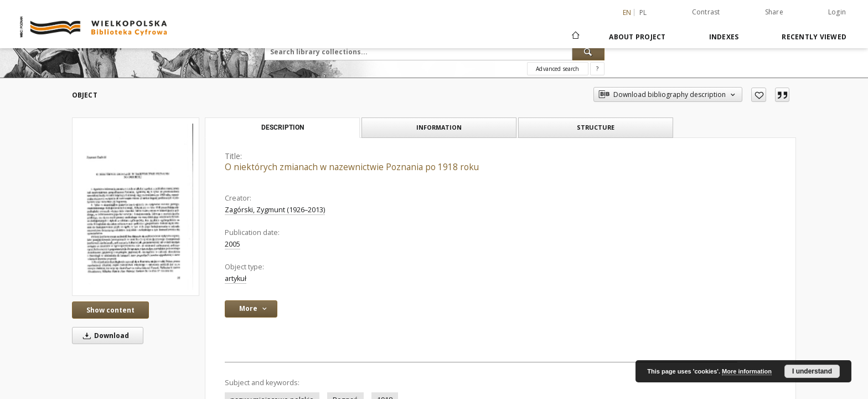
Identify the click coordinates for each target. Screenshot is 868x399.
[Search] (588, 52)
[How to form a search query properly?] (597, 69)
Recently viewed (814, 37)
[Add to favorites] (759, 95)
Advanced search (557, 69)
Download (104, 336)
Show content (110, 310)
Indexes (724, 37)
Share (774, 12)
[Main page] (575, 37)
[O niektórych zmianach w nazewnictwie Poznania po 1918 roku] (136, 207)
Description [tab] (283, 127)
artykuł (236, 278)
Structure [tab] (596, 127)
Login (837, 12)
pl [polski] (643, 12)
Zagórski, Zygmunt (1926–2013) (275, 210)
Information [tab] (439, 127)
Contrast (706, 12)
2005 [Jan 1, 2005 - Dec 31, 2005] (232, 244)
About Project (637, 37)
